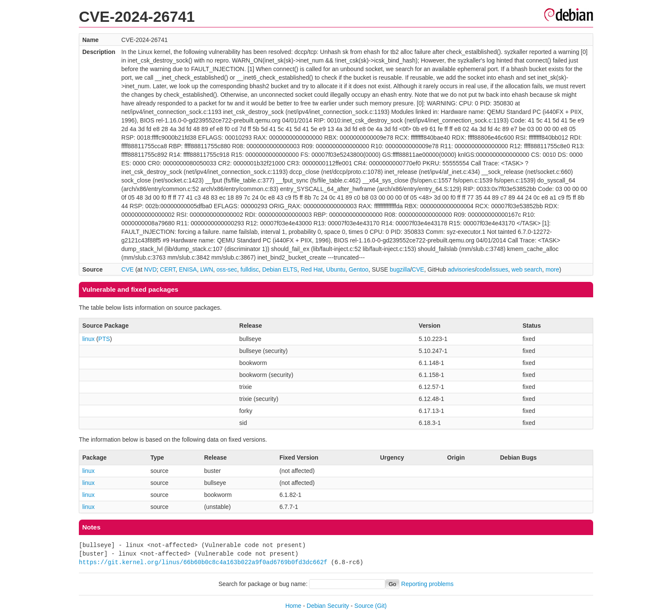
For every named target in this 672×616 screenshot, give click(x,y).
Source (364, 606)
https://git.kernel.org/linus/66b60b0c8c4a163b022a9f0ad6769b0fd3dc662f (203, 562)
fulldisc (250, 269)
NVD (150, 269)
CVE (127, 269)
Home (293, 606)
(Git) (381, 606)
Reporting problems (427, 584)
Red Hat (312, 269)
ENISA (188, 269)
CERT (168, 269)
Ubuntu (336, 269)
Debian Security (328, 606)
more (552, 269)
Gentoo (359, 269)
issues (500, 269)
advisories (461, 269)
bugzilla (400, 269)
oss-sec (227, 269)
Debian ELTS (280, 269)
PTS (104, 339)
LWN (207, 269)
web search (527, 269)
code (483, 269)
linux (88, 339)
